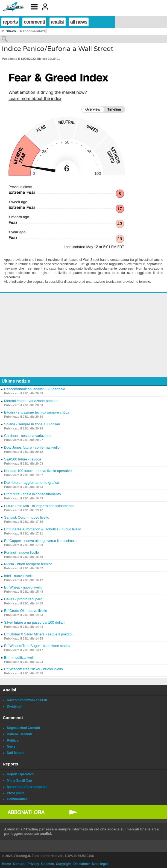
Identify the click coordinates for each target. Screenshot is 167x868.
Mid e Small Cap (19, 781)
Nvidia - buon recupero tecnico (28, 564)
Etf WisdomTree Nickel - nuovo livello (33, 669)
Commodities (17, 799)
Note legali (100, 864)
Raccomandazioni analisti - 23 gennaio (35, 389)
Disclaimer (82, 864)
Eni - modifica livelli (19, 658)
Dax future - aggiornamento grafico (32, 483)
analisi (58, 22)
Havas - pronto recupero (23, 599)
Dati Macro (15, 753)
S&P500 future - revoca (23, 459)
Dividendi (14, 706)
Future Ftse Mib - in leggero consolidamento (39, 506)
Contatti (19, 864)
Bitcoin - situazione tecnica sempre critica (37, 412)
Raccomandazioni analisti (27, 700)
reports (10, 22)
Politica (13, 740)
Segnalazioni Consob (23, 728)
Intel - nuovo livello (19, 576)
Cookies (47, 864)
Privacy (33, 864)
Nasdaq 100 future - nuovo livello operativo (38, 471)
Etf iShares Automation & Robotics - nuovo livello (43, 529)
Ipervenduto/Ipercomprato (27, 787)
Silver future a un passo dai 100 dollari (34, 622)
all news (79, 22)
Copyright (64, 864)
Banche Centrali (19, 734)
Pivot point (15, 793)
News (11, 747)
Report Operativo (20, 774)
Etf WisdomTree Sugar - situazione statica (37, 646)
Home (6, 864)
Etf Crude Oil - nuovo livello (26, 611)
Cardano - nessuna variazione (28, 436)
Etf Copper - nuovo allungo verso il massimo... (40, 541)
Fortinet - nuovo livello (21, 552)
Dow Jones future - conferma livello (32, 447)
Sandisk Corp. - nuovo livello (27, 517)
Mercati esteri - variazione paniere (31, 401)
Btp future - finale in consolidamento (32, 494)
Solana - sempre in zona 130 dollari (32, 424)
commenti (34, 22)
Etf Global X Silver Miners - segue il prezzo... (39, 634)
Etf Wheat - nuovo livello (23, 587)
